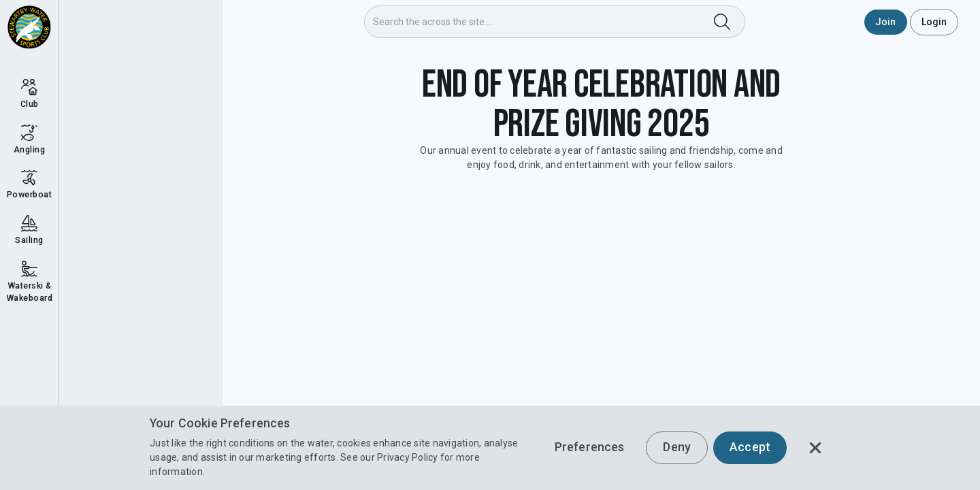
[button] (815, 448)
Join (885, 22)
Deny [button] (677, 447)
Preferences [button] (590, 447)
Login (934, 22)
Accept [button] (750, 447)
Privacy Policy (408, 457)
